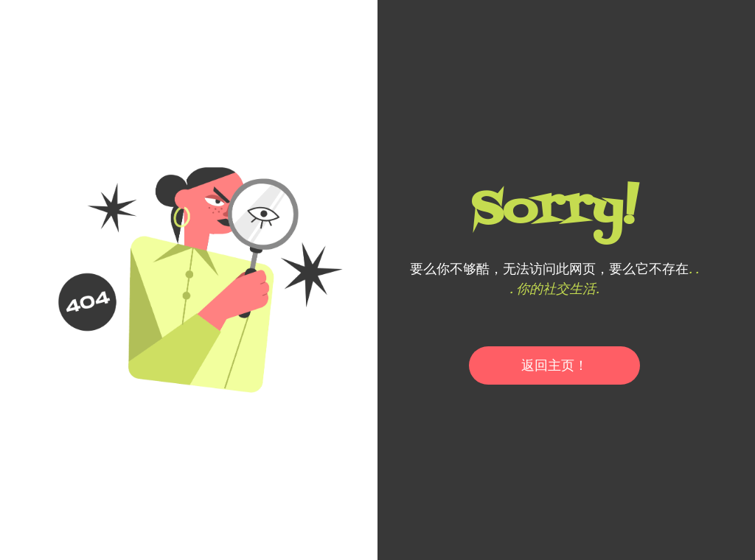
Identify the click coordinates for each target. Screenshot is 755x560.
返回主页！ (554, 365)
